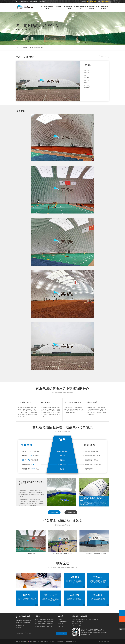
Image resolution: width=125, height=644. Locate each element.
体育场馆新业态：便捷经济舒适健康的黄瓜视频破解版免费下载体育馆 (53, 621)
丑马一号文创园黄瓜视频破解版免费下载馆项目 (94, 554)
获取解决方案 (71, 512)
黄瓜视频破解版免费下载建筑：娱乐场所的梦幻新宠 (48, 626)
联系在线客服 (54, 512)
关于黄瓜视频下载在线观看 (92, 8)
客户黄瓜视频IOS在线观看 (70, 8)
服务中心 (61, 626)
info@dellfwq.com (80, 626)
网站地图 (101, 641)
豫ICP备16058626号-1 (22, 642)
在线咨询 (61, 619)
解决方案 (58, 7)
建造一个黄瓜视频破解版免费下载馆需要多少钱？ (48, 619)
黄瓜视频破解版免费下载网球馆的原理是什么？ (47, 624)
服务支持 (60, 616)
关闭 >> (122, 629)
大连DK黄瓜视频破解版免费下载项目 (62, 554)
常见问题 (61, 624)
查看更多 (104, 57)
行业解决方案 (20, 625)
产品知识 (37, 616)
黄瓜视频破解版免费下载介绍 (47, 8)
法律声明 (107, 641)
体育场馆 (40, 48)
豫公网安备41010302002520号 (37, 642)
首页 (18, 48)
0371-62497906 (79, 621)
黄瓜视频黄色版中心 (81, 8)
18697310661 (79, 624)
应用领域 (19, 627)
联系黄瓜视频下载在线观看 (103, 8)
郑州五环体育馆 (31, 554)
